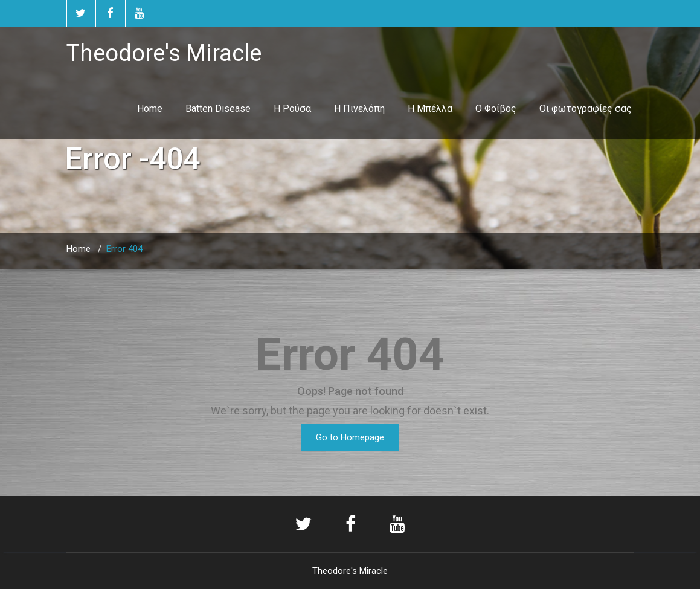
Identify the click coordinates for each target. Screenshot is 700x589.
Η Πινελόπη (359, 108)
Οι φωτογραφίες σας (586, 108)
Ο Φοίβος (496, 108)
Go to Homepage (350, 437)
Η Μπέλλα (430, 108)
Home (150, 108)
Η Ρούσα (292, 108)
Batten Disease (218, 108)
